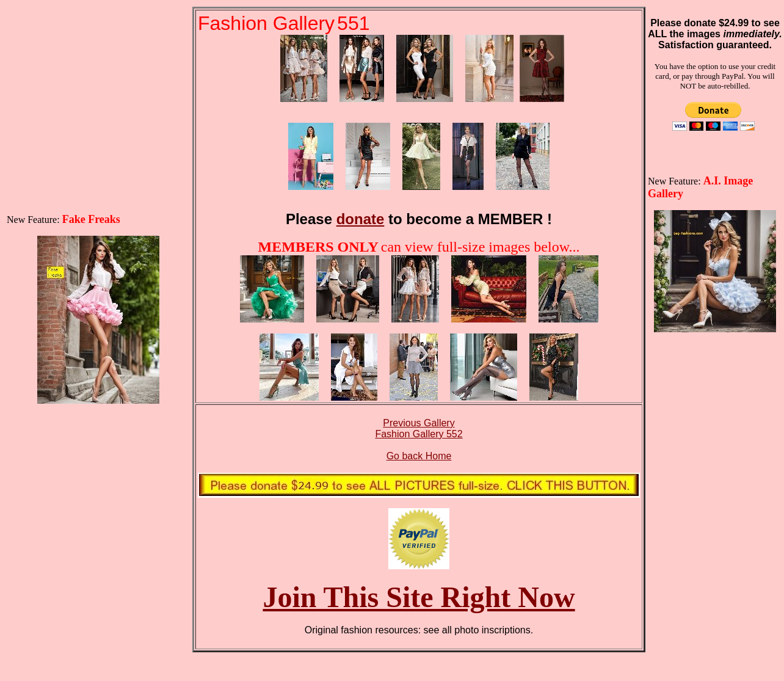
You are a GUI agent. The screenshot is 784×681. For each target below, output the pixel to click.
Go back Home (419, 456)
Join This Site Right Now (419, 597)
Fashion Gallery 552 (419, 434)
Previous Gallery (419, 423)
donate (361, 219)
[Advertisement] (98, 83)
